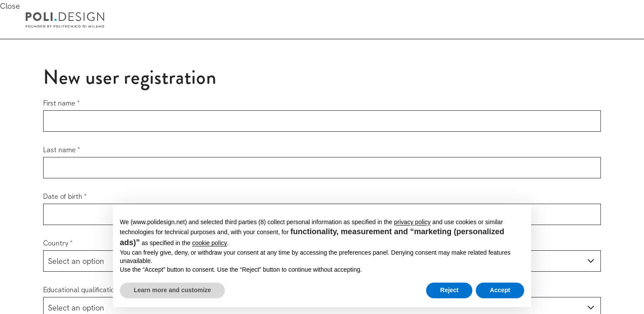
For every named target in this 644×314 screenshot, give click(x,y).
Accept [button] (500, 290)
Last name (59, 150)
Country (56, 243)
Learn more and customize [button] (172, 290)
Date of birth (63, 196)
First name (59, 103)
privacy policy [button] (412, 222)
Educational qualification (81, 290)
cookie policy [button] (210, 243)
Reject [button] (449, 290)
